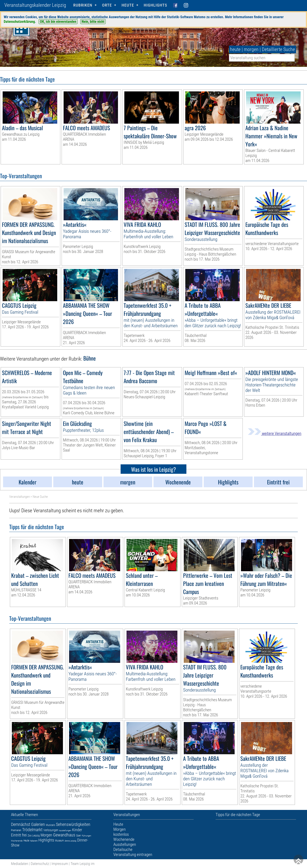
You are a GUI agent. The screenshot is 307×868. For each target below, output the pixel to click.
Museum (59, 841)
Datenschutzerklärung (19, 22)
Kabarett (34, 841)
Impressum (60, 864)
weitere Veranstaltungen (275, 433)
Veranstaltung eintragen (133, 855)
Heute (26, 841)
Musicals (50, 825)
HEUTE (128, 5)
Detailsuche (123, 849)
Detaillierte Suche (278, 49)
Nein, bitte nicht (93, 22)
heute (235, 49)
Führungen (87, 836)
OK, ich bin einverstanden (58, 22)
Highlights (155, 5)
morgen (251, 49)
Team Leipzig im (83, 864)
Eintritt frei (19, 835)
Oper (79, 836)
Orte (107, 5)
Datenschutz (40, 864)
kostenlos (121, 834)
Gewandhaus (64, 835)
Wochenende (17, 841)
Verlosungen (51, 830)
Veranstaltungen (20, 497)
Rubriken (83, 5)
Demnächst (21, 824)
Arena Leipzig (71, 841)
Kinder (77, 830)
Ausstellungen (65, 830)
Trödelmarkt (32, 830)
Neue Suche (40, 497)
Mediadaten (20, 864)
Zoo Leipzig (34, 836)
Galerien (38, 824)
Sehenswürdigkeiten (73, 824)
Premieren (16, 830)
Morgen (46, 835)
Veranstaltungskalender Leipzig (35, 5)
